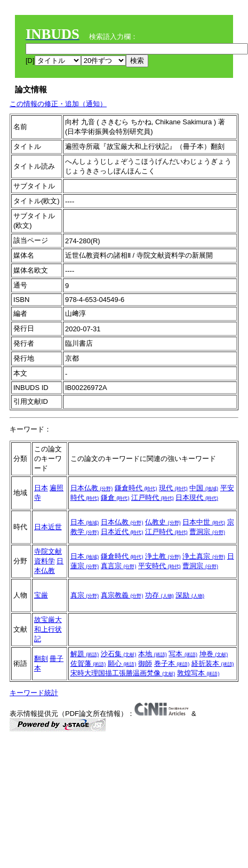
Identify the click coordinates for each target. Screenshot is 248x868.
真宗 (85, 595)
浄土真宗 (204, 556)
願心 (122, 663)
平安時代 (159, 566)
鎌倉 (115, 497)
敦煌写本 (198, 673)
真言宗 (119, 566)
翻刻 (41, 659)
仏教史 (163, 522)
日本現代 (197, 497)
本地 (153, 654)
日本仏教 (92, 488)
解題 (85, 654)
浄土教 (163, 556)
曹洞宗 (207, 532)
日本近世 (48, 527)
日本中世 (204, 522)
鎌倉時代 (136, 488)
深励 (190, 595)
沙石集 (119, 654)
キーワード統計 (34, 693)
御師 (145, 663)
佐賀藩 (88, 663)
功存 (159, 595)
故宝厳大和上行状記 (48, 629)
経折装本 (213, 663)
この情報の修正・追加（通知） (58, 104)
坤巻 (214, 654)
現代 (173, 488)
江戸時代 (153, 497)
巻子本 (172, 663)
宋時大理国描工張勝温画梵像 (123, 673)
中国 (204, 488)
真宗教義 (122, 595)
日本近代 (122, 532)
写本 (183, 654)
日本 (41, 488)
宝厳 (41, 595)
